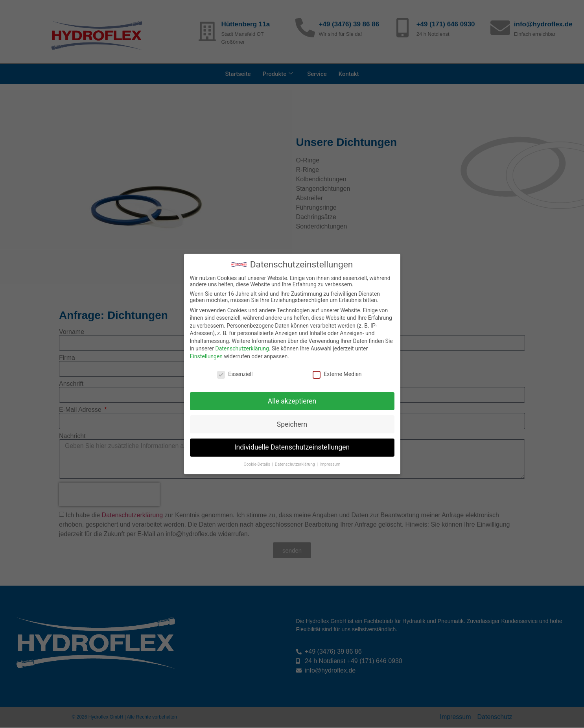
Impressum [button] (330, 464)
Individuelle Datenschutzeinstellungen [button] (292, 447)
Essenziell (235, 374)
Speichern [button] (292, 424)
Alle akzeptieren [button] (292, 401)
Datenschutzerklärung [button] (296, 464)
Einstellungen (206, 356)
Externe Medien (337, 374)
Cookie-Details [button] (258, 464)
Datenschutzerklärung (242, 348)
